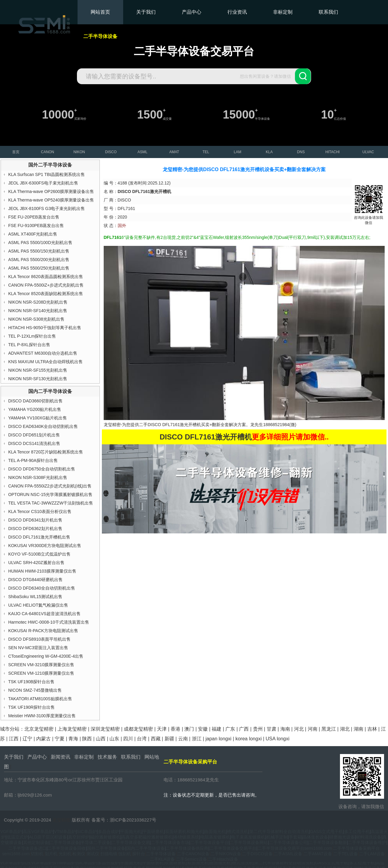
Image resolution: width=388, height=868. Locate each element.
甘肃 (272, 729)
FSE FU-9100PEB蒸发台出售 (36, 226)
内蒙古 (43, 739)
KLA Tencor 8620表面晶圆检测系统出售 (46, 277)
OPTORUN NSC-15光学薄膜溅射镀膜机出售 (50, 494)
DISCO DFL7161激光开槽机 (174, 425)
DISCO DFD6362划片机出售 (35, 529)
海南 (285, 729)
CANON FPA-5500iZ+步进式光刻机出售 (46, 285)
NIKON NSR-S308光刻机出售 (36, 319)
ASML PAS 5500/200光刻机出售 (39, 260)
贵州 (258, 729)
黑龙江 (329, 729)
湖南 (359, 729)
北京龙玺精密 (39, 729)
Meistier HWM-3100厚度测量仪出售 (42, 716)
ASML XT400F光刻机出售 (33, 234)
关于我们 (146, 12)
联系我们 (328, 12)
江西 (14, 739)
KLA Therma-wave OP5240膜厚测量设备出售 (51, 200)
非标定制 (283, 12)
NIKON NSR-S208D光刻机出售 (38, 302)
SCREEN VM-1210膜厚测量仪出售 (41, 673)
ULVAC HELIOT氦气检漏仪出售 (38, 605)
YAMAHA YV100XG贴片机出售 (38, 418)
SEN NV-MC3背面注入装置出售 (38, 648)
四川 (128, 739)
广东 (230, 729)
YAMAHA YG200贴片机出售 (35, 409)
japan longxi (218, 739)
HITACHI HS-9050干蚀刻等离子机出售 (45, 328)
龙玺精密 (61, 820)
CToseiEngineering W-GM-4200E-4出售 (46, 656)
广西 (244, 729)
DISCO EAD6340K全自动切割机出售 (43, 426)
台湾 (142, 739)
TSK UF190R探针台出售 (31, 707)
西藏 (156, 739)
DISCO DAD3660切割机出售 (35, 401)
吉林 (372, 729)
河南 (313, 729)
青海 (73, 739)
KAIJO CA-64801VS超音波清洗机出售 (44, 614)
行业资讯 (237, 12)
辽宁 (27, 739)
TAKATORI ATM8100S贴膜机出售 (40, 699)
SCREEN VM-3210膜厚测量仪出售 (41, 665)
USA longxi (277, 739)
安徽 (203, 729)
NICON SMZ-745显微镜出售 (35, 690)
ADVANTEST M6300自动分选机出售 (43, 353)
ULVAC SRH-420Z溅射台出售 (36, 563)
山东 (114, 739)
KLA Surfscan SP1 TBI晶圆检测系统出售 (47, 174)
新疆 (169, 739)
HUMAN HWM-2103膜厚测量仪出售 (42, 571)
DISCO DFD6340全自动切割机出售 (42, 588)
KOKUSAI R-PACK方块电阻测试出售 (43, 631)
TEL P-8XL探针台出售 (29, 345)
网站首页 (100, 12)
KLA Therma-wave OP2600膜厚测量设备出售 (51, 191)
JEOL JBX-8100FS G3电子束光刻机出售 (47, 208)
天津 (162, 729)
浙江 (197, 739)
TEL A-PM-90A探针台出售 (33, 460)
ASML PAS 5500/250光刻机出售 (39, 268)
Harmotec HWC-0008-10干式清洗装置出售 (49, 622)
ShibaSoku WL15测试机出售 (35, 597)
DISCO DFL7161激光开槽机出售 (39, 537)
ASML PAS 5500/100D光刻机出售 (40, 243)
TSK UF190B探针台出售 (31, 682)
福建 (217, 729)
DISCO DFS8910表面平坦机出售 (39, 639)
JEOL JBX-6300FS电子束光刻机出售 (43, 183)
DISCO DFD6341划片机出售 (35, 520)
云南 (183, 739)
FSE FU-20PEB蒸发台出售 (34, 217)
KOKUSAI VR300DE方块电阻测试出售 (45, 546)
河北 (299, 729)
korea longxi (248, 739)
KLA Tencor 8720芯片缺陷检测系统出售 (46, 452)
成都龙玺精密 (138, 729)
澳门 (189, 729)
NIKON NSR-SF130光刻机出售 (38, 379)
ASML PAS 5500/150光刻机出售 (39, 251)
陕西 (87, 739)
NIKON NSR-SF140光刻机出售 (38, 311)
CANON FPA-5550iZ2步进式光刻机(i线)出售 (50, 486)
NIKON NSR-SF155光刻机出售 (38, 370)
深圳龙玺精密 (105, 729)
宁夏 (60, 739)
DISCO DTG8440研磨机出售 (35, 580)
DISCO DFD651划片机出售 (34, 435)
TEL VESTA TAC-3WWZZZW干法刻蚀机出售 (51, 503)
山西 (101, 739)
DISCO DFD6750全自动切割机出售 (42, 469)
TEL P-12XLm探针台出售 (32, 336)
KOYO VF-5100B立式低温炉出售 (39, 554)
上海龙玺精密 (72, 729)
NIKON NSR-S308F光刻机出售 (38, 477)
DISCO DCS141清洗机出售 (34, 443)
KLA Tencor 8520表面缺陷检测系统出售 (46, 294)
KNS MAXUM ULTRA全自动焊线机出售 (46, 362)
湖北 (345, 729)
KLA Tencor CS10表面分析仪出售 (40, 511)
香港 (175, 729)
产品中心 (192, 12)
